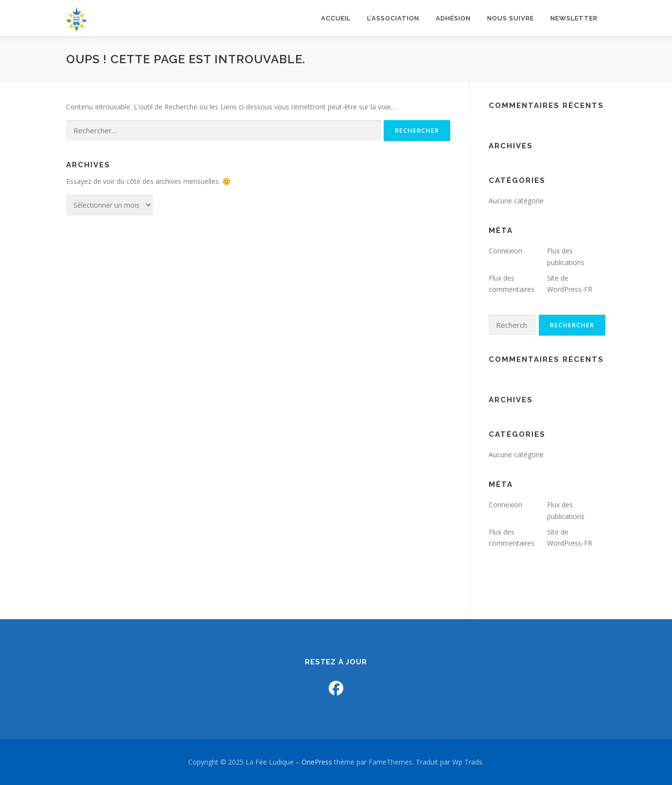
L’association (393, 18)
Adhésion (453, 18)
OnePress (317, 762)
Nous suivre (511, 18)
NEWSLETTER (574, 18)
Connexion (505, 251)
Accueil (336, 18)
